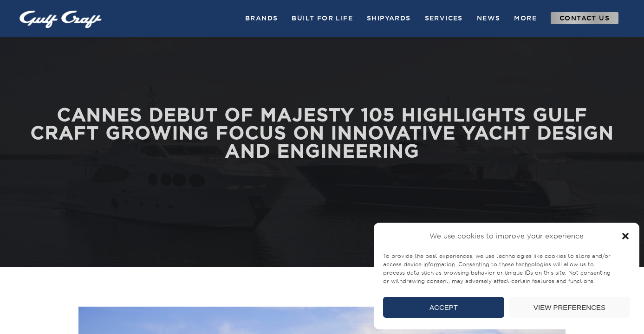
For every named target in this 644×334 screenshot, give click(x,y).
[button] (625, 236)
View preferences (569, 307)
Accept (444, 307)
